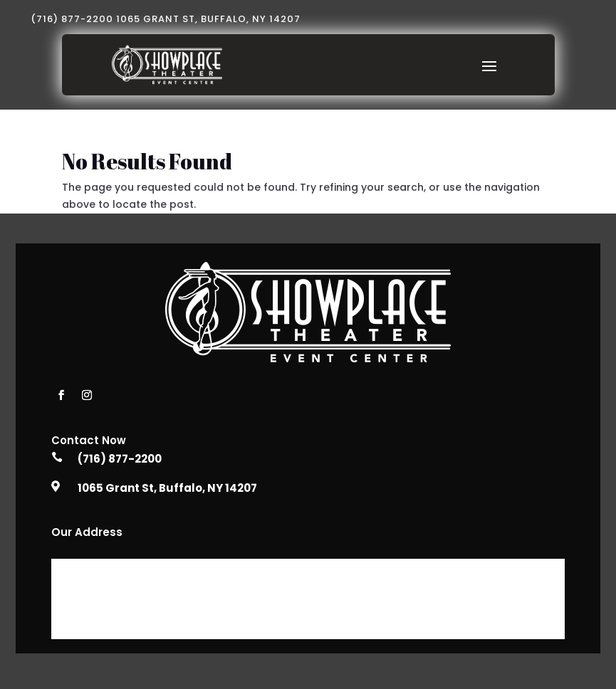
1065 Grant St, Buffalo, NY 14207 (167, 488)
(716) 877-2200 (120, 459)
